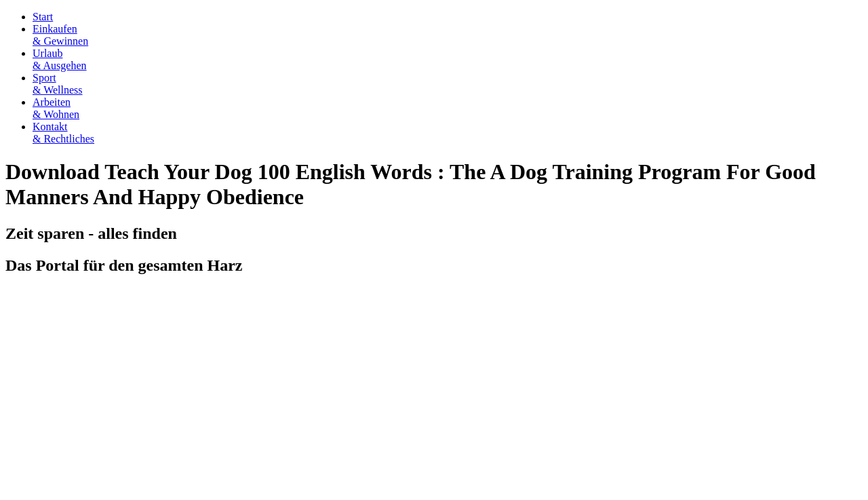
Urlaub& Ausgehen (60, 59)
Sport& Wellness (58, 84)
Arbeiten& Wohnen (56, 108)
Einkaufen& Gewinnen (60, 35)
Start (43, 17)
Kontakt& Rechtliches (63, 133)
